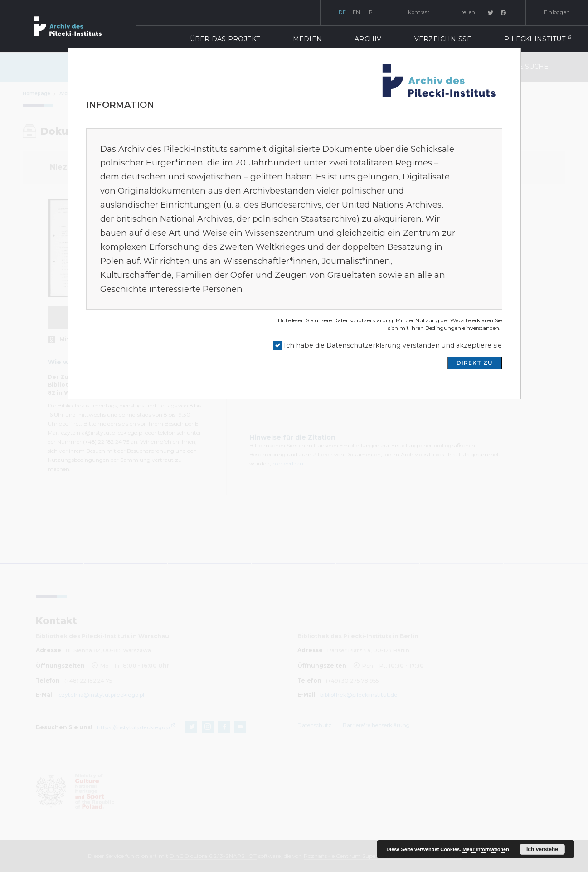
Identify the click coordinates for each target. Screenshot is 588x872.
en (357, 12)
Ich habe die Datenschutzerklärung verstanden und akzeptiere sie (393, 345)
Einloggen (557, 12)
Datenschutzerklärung (363, 320)
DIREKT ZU (475, 363)
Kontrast (419, 12)
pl (372, 12)
